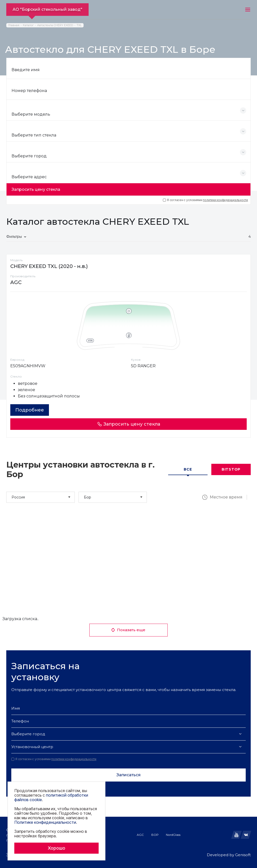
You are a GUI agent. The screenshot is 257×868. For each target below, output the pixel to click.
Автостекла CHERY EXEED (55, 25)
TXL (79, 25)
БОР (155, 835)
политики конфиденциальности (225, 200)
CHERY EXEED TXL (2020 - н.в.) (49, 266)
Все (188, 469)
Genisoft (243, 855)
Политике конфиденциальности (45, 822)
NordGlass (173, 835)
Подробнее (30, 410)
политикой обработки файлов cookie (51, 797)
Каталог (28, 25)
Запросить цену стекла (36, 189)
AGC (140, 835)
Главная (14, 25)
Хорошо (56, 848)
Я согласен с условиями (205, 200)
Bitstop (231, 469)
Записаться (128, 775)
